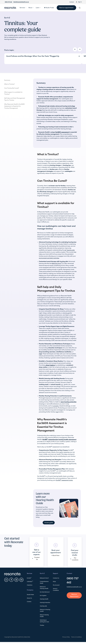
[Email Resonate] (21, 580)
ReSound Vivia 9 (58, 263)
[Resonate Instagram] (16, 580)
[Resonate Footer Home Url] (13, 574)
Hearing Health (44, 599)
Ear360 (29, 578)
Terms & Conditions (56, 590)
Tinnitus (42, 625)
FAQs (54, 582)
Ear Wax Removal (45, 592)
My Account (56, 585)
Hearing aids (43, 606)
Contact (72, 2)
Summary (7, 80)
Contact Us (56, 578)
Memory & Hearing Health (45, 610)
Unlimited (30, 582)
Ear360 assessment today (64, 480)
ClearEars (30, 585)
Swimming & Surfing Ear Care (44, 621)
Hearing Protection (45, 603)
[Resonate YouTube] (6, 580)
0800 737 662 (8, 2)
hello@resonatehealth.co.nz (21, 2)
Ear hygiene (43, 596)
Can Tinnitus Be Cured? (12, 88)
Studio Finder (30, 595)
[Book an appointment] (74, 595)
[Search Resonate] (80, 8)
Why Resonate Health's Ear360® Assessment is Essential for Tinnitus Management (14, 106)
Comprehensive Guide (44, 582)
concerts (56, 406)
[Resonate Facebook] (11, 580)
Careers (29, 602)
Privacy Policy (66, 637)
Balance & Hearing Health (44, 588)
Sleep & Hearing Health (44, 616)
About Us (29, 598)
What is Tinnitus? (9, 84)
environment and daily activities (49, 258)
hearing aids (71, 250)
